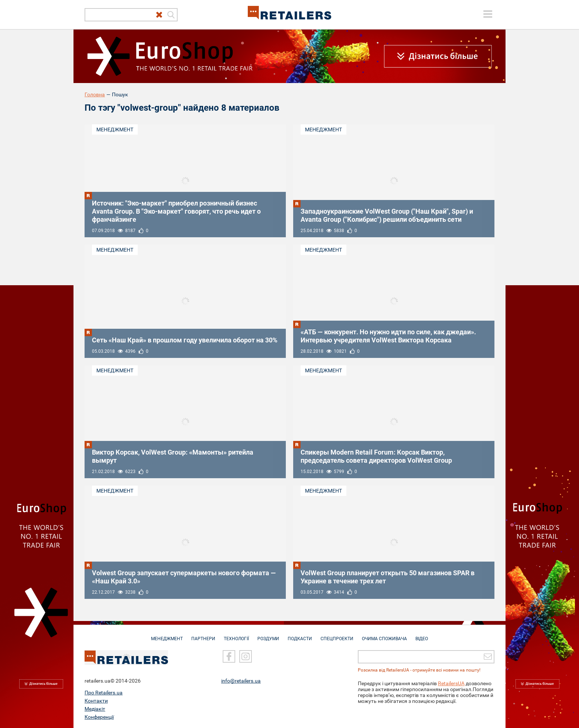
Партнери (203, 635)
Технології (236, 635)
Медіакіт (95, 708)
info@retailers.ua (241, 680)
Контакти (96, 700)
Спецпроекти (337, 635)
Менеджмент (115, 130)
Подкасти (300, 635)
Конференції (99, 717)
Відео (422, 635)
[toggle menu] (488, 14)
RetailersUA (451, 683)
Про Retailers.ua (104, 692)
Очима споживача (384, 635)
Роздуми (268, 635)
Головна (95, 94)
